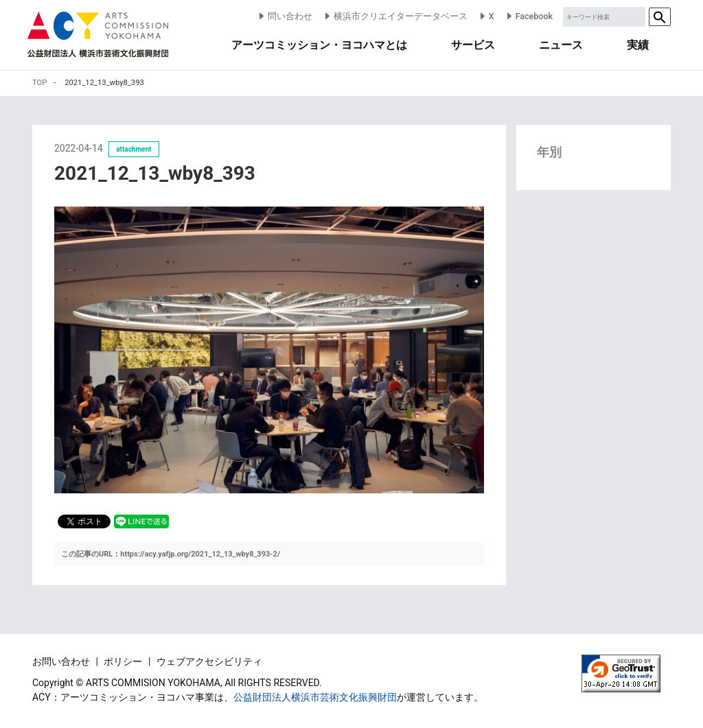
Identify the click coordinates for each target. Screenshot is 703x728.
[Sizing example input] (604, 17)
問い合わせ (285, 16)
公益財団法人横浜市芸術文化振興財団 (315, 697)
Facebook (529, 16)
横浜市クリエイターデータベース (395, 16)
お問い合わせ (62, 661)
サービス (473, 45)
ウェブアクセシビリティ (209, 661)
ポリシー (124, 661)
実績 (638, 45)
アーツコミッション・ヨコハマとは (319, 45)
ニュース (561, 45)
